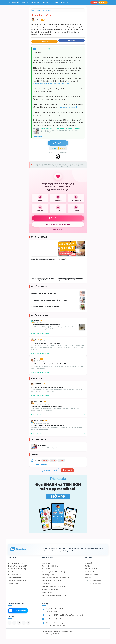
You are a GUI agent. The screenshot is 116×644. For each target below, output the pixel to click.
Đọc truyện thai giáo (15, 575)
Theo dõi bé (46, 563)
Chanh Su (39, 321)
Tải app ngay (58, 143)
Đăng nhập (103, 2)
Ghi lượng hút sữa (48, 575)
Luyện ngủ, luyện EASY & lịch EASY (54, 586)
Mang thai (25, 2)
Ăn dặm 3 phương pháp (50, 589)
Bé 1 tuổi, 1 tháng (38, 322)
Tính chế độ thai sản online (17, 581)
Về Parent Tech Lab (91, 575)
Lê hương (39, 359)
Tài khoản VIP (90, 572)
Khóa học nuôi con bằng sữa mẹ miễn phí (56, 578)
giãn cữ (45, 460)
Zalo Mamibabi (17, 611)
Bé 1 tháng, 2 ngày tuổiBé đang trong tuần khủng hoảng (42, 423)
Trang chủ (88, 563)
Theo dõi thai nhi (13, 584)
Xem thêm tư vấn (51, 470)
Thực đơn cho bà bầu (15, 578)
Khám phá (46, 2)
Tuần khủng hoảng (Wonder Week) (53, 572)
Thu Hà (38, 339)
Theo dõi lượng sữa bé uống (52, 581)
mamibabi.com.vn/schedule (68, 107)
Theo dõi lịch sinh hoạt (50, 566)
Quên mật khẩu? (58, 229)
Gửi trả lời (37, 136)
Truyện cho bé (47, 592)
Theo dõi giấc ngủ (48, 569)
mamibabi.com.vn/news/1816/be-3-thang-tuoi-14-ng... (52, 84)
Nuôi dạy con (35, 2)
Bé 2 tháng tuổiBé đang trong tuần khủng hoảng (42, 361)
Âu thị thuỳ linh (40, 401)
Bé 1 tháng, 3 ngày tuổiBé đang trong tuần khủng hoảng (42, 404)
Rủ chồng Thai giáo (94, 581)
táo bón (61, 460)
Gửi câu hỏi (67, 470)
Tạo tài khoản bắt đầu (58, 218)
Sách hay (88, 578)
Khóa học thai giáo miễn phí (17, 566)
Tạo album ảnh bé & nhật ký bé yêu (54, 595)
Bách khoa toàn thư (92, 569)
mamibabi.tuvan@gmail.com (55, 619)
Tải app (94, 2)
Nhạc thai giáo (13, 572)
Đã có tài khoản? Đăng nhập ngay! (58, 224)
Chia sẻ (71, 41)
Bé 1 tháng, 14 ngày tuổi (40, 341)
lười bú (53, 460)
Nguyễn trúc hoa (41, 420)
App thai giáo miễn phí (15, 563)
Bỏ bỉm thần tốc (94, 584)
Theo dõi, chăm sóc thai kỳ (17, 569)
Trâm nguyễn (40, 383)
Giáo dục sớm (47, 584)
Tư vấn (38, 10)
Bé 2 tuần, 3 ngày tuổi (39, 385)
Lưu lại (45, 41)
